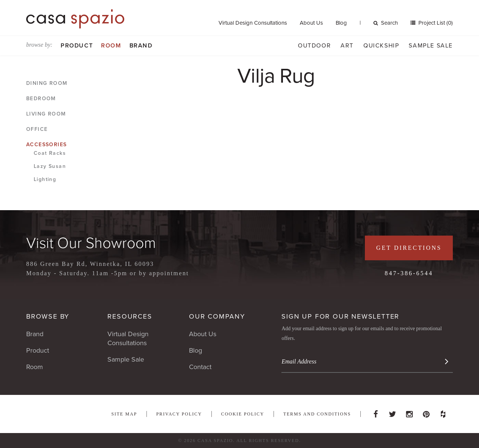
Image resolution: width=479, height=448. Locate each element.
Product (77, 46)
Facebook (376, 412)
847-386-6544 (409, 273)
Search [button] (386, 23)
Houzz (443, 412)
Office (37, 129)
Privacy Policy (179, 414)
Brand (141, 46)
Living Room (46, 114)
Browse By (48, 316)
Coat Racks (50, 153)
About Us (311, 23)
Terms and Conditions (317, 414)
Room (111, 46)
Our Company (217, 316)
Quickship (381, 46)
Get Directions (409, 248)
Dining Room (47, 83)
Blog (341, 23)
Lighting (45, 179)
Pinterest (426, 412)
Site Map (124, 414)
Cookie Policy (243, 414)
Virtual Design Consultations (253, 23)
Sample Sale (431, 46)
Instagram (409, 412)
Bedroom (41, 99)
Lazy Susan (50, 166)
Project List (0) (435, 23)
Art (347, 46)
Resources (130, 316)
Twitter (393, 412)
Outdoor (314, 46)
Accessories (46, 145)
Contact (200, 367)
